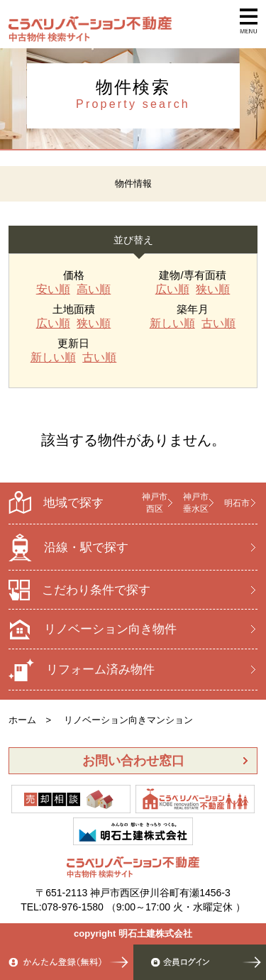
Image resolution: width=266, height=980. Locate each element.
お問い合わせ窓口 (133, 761)
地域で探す (56, 503)
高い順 (94, 290)
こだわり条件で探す (79, 590)
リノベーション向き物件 (93, 629)
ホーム (22, 720)
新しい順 (172, 324)
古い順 (218, 324)
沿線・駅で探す (68, 547)
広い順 (172, 290)
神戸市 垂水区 (196, 503)
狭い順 (213, 290)
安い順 (53, 290)
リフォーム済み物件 (82, 670)
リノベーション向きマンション (128, 720)
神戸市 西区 (155, 503)
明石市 (237, 503)
